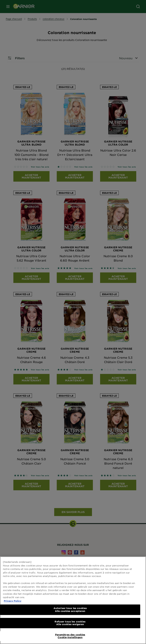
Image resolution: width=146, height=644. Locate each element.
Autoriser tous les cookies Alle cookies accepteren (70, 610)
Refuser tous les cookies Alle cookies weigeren (70, 623)
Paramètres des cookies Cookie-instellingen (70, 636)
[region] (73, 600)
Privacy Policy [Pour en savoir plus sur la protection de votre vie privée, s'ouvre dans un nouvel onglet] (13, 601)
